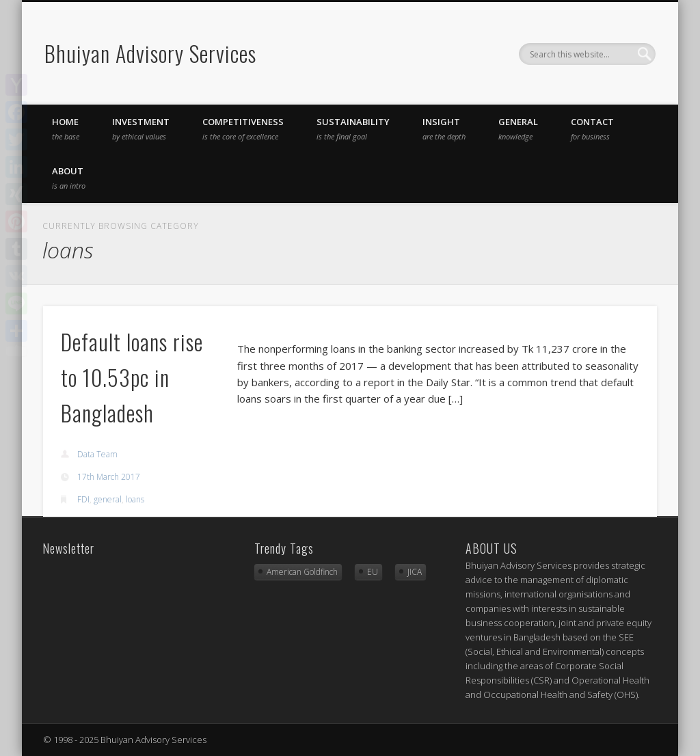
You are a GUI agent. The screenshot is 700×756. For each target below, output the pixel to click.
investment (141, 129)
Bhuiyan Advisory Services (150, 53)
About (69, 178)
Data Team (97, 454)
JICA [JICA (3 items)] (415, 572)
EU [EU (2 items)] (373, 572)
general (518, 129)
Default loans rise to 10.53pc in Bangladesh (132, 377)
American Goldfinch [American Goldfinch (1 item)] (302, 572)
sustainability (353, 129)
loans (135, 499)
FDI (83, 499)
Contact (592, 129)
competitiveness (243, 129)
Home (66, 129)
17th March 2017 (109, 477)
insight (444, 129)
